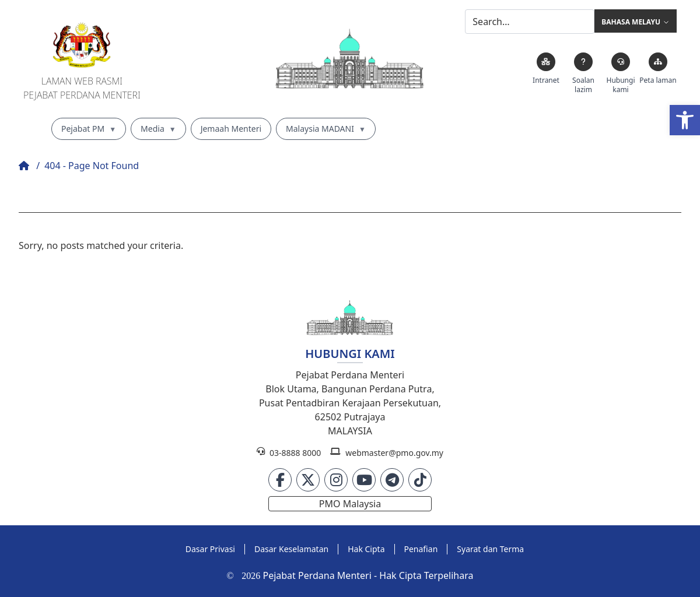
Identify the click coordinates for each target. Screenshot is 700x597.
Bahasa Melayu (636, 22)
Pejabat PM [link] (89, 129)
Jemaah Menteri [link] (231, 129)
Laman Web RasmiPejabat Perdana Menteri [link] (82, 88)
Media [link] (158, 129)
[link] (685, 120)
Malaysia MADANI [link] (326, 129)
